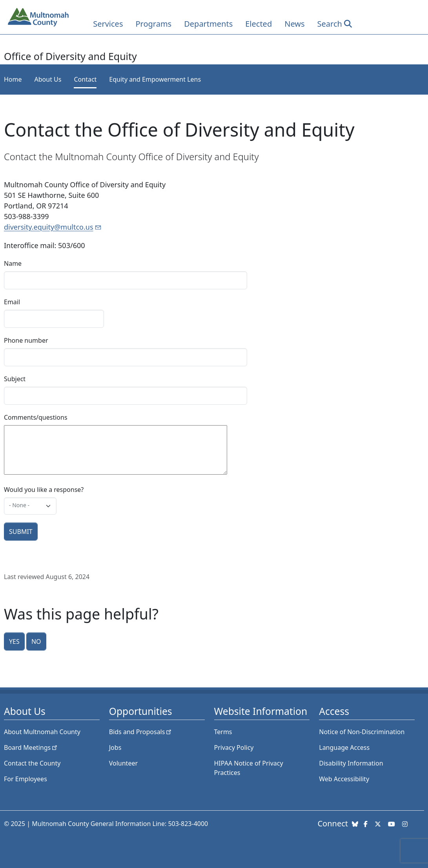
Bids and (141, 732)
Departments (208, 24)
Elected (259, 24)
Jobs (115, 747)
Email (12, 302)
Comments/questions (36, 417)
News (294, 24)
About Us (48, 79)
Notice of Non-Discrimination (362, 732)
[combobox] (30, 506)
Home (13, 79)
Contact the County (32, 763)
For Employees (25, 779)
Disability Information (351, 763)
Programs (153, 24)
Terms (223, 732)
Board (31, 747)
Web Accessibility (344, 779)
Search (330, 24)
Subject (15, 379)
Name (13, 263)
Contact (85, 79)
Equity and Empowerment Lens (155, 79)
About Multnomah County (42, 732)
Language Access (344, 747)
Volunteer (123, 763)
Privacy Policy (234, 747)
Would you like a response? (44, 490)
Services (108, 24)
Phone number (26, 340)
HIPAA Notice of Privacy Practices (249, 768)
